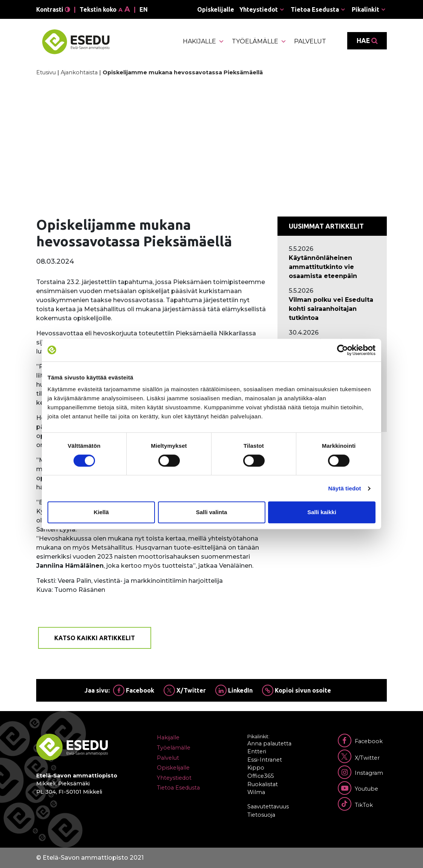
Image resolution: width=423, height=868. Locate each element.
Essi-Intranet (265, 760)
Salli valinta (212, 512)
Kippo (256, 768)
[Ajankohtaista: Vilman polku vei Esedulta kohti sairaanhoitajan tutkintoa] (332, 309)
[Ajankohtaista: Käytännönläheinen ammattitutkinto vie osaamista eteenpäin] (332, 267)
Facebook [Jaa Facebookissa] (134, 690)
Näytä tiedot (345, 488)
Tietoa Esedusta (315, 9)
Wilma (256, 792)
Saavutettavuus (268, 807)
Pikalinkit (366, 9)
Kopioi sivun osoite (297, 690)
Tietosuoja (261, 815)
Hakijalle (204, 41)
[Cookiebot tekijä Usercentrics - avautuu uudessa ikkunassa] (343, 350)
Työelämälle (259, 41)
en (144, 9)
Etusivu (46, 72)
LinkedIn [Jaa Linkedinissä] (234, 690)
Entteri (257, 751)
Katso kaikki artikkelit (95, 638)
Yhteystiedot (259, 9)
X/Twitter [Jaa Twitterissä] (185, 690)
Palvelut (310, 41)
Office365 (261, 776)
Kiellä (101, 512)
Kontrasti (53, 9)
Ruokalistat (263, 784)
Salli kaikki (322, 512)
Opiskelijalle (216, 9)
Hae (367, 41)
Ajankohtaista (79, 72)
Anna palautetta (269, 744)
